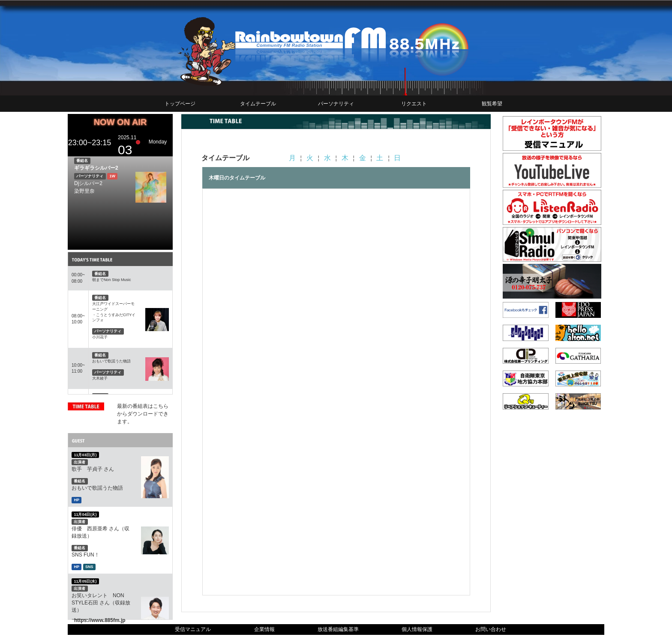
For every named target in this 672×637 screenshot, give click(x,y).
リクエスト (414, 104)
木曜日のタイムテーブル (237, 178)
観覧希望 (492, 104)
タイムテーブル (258, 104)
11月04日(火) (85, 514)
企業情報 (264, 629)
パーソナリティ (336, 104)
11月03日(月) (85, 455)
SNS (89, 567)
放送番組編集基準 (338, 629)
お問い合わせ (491, 629)
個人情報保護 (417, 629)
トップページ (180, 104)
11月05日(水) (85, 581)
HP (76, 500)
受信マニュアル (193, 629)
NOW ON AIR (120, 122)
